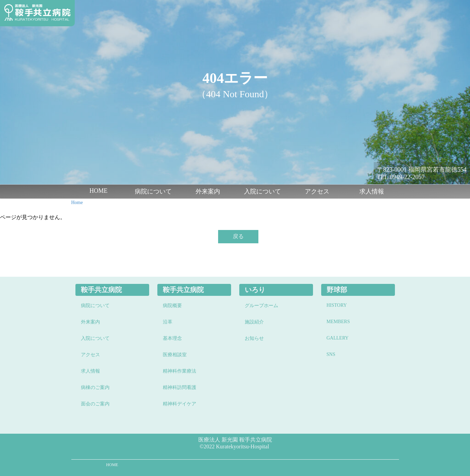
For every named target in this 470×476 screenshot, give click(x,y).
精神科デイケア (180, 404)
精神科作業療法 (180, 371)
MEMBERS (338, 322)
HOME (98, 191)
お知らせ (254, 338)
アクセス (317, 191)
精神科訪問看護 (180, 387)
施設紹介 (254, 322)
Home (77, 203)
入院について (262, 191)
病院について (153, 191)
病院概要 (172, 306)
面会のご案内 (95, 404)
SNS (331, 354)
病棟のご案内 (95, 387)
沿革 (168, 322)
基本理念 (172, 338)
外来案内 (208, 191)
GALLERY (338, 338)
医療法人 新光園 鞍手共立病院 (235, 440)
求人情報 (372, 191)
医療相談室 (175, 355)
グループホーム (261, 306)
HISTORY (337, 305)
